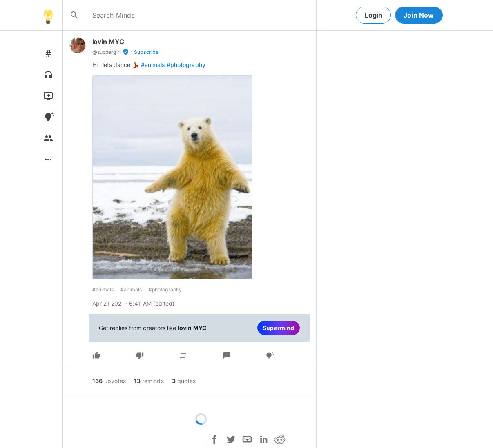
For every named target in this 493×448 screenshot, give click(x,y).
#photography (186, 65)
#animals (153, 65)
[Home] (48, 15)
